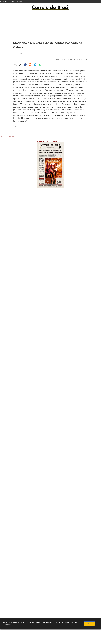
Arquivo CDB (21, 53)
